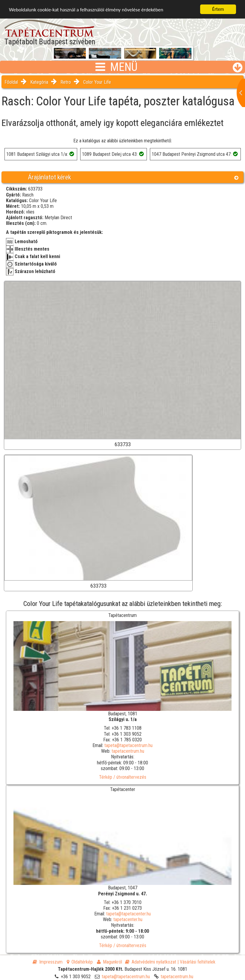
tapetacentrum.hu (128, 751)
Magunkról (109, 962)
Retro (66, 82)
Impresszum (48, 962)
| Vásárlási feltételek (196, 962)
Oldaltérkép (80, 962)
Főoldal (11, 82)
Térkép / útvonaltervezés (123, 777)
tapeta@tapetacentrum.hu (128, 745)
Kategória (39, 82)
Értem (218, 9)
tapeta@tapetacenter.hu (128, 914)
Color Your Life (97, 82)
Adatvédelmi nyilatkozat (151, 962)
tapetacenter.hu (128, 919)
